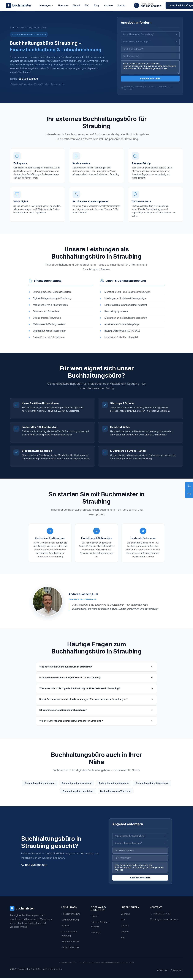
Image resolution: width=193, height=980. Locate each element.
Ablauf (76, 5)
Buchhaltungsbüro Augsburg (114, 785)
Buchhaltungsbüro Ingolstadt (78, 793)
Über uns (63, 5)
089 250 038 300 (28, 79)
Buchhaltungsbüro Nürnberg (77, 785)
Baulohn (65, 927)
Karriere (108, 5)
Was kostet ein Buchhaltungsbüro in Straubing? (96, 669)
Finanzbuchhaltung (48, 283)
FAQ (87, 5)
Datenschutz (177, 972)
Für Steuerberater (70, 943)
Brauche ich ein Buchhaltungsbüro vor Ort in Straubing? (96, 680)
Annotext (96, 934)
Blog (96, 5)
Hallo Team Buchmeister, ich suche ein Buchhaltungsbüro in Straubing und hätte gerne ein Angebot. (140, 871)
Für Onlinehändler (70, 949)
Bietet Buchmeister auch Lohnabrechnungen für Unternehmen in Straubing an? (96, 702)
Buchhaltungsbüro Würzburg (115, 793)
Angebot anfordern (150, 79)
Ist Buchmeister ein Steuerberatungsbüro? (96, 712)
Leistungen (46, 5)
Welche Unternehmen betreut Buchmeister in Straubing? (96, 723)
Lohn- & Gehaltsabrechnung (126, 283)
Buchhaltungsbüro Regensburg (152, 785)
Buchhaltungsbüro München (40, 785)
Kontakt (122, 5)
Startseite (14, 28)
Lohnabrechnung (70, 921)
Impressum (162, 972)
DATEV (95, 918)
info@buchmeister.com (166, 921)
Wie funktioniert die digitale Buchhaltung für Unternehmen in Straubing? (96, 691)
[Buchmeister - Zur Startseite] (19, 5)
